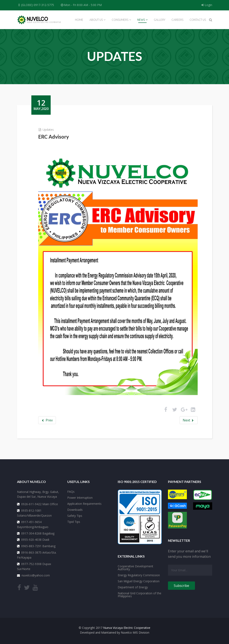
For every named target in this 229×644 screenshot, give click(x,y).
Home (79, 20)
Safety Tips (75, 515)
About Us (96, 20)
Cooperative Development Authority (135, 567)
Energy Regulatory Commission (139, 575)
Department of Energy (133, 587)
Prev (47, 420)
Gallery (160, 20)
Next (188, 420)
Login (207, 5)
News (141, 20)
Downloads (75, 509)
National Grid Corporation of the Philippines (140, 594)
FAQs (71, 491)
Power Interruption (80, 497)
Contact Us (198, 20)
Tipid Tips (74, 521)
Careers (177, 20)
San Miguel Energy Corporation (139, 581)
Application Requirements (84, 503)
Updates (48, 130)
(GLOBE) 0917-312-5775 (38, 5)
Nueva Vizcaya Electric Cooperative (127, 627)
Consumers (120, 20)
